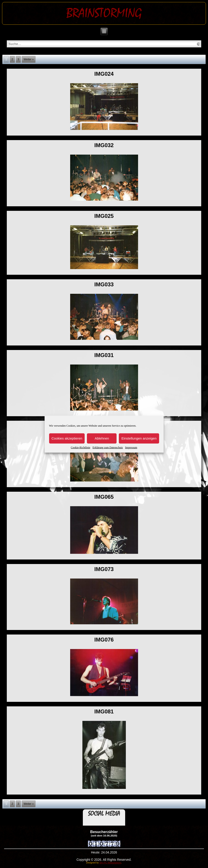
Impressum (131, 447)
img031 (104, 355)
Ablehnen (102, 438)
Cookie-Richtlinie (81, 447)
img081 (104, 711)
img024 (104, 74)
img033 (104, 284)
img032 (104, 145)
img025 (104, 216)
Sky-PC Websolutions (110, 863)
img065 (104, 497)
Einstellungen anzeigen (139, 438)
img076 (104, 640)
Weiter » (29, 59)
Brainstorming (104, 13)
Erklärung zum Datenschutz (108, 447)
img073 (104, 569)
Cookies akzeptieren (67, 438)
